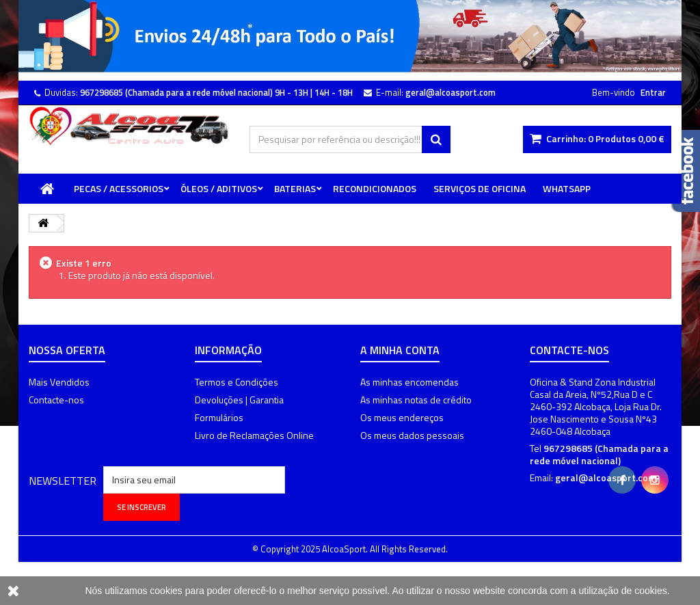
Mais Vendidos (59, 382)
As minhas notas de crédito (416, 400)
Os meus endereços (402, 417)
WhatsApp (567, 188)
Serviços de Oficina (480, 188)
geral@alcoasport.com (606, 478)
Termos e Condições (237, 382)
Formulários (219, 417)
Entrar (653, 92)
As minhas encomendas (409, 382)
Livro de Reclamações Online (254, 435)
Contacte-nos (56, 400)
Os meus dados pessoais (412, 435)
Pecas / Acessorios (119, 188)
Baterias (295, 188)
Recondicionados (375, 188)
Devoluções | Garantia (239, 400)
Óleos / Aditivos (219, 188)
